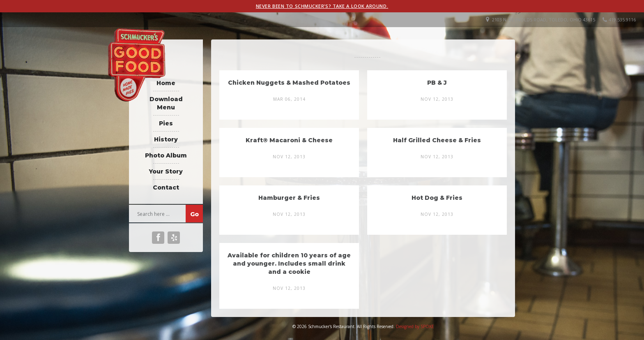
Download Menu (166, 103)
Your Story (166, 171)
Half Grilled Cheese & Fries (437, 140)
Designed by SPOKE (415, 326)
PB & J (437, 83)
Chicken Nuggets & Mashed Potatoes (289, 83)
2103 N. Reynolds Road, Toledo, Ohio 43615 (544, 20)
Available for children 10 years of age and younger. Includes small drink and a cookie (289, 264)
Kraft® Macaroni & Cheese (289, 140)
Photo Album (166, 155)
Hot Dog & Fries (437, 198)
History (166, 139)
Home (166, 83)
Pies (166, 123)
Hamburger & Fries (289, 198)
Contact (166, 187)
